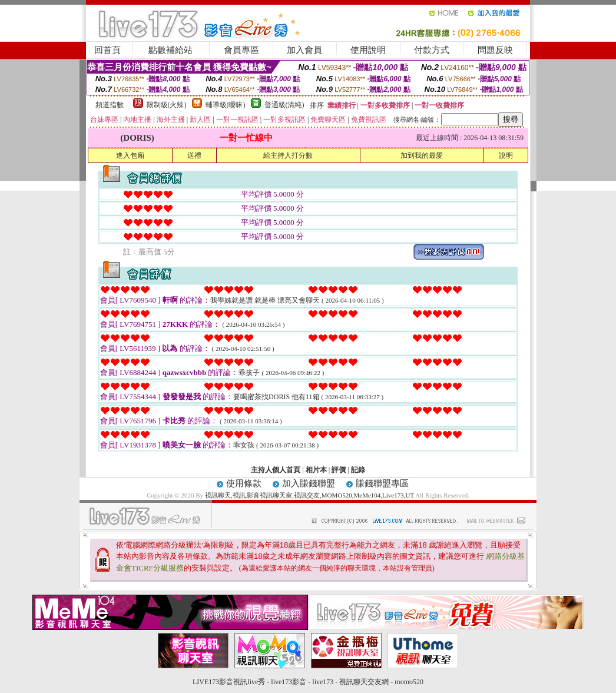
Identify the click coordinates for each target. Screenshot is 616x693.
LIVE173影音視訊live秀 (229, 682)
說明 (506, 155)
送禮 (194, 155)
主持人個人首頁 (276, 470)
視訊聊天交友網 (364, 682)
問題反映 (495, 50)
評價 (339, 470)
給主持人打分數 (288, 155)
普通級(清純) (284, 105)
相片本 (316, 470)
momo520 (409, 682)
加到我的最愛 (422, 155)
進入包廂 (130, 155)
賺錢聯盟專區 (382, 483)
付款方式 (432, 50)
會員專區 (241, 50)
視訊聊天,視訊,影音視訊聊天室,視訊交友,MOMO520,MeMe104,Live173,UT (309, 495)
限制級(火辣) (167, 105)
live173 (323, 682)
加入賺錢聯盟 (309, 483)
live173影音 (289, 682)
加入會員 (304, 50)
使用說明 (368, 50)
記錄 (358, 470)
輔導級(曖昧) (226, 105)
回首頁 (107, 50)
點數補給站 (170, 50)
